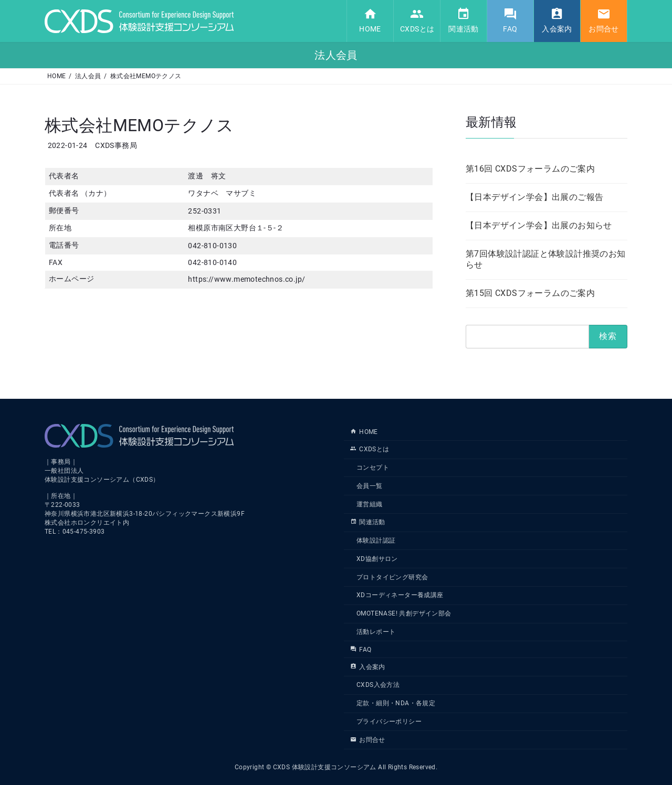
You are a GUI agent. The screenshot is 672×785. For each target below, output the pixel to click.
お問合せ (368, 739)
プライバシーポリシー (389, 722)
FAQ (361, 650)
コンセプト (373, 468)
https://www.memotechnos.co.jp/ (246, 279)
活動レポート (376, 632)
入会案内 (368, 666)
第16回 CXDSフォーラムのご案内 (530, 168)
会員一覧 (370, 486)
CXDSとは (370, 449)
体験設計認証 (376, 540)
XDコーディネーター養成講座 (400, 595)
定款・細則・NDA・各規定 (396, 703)
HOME (364, 432)
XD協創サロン (377, 559)
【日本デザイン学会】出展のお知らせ (539, 225)
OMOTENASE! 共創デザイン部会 (404, 613)
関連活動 (368, 522)
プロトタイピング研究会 (392, 577)
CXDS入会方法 (378, 685)
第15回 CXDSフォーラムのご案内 (530, 293)
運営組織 (370, 504)
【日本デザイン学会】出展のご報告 (534, 197)
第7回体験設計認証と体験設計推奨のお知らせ (546, 259)
